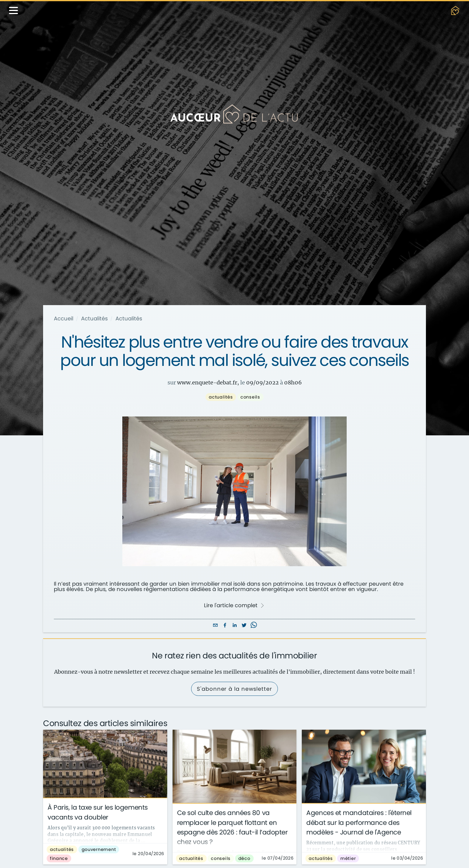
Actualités (94, 319)
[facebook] (225, 626)
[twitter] (244, 626)
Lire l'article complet (234, 605)
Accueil (64, 319)
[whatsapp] (254, 626)
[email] (215, 626)
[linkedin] (234, 626)
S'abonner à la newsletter (234, 689)
